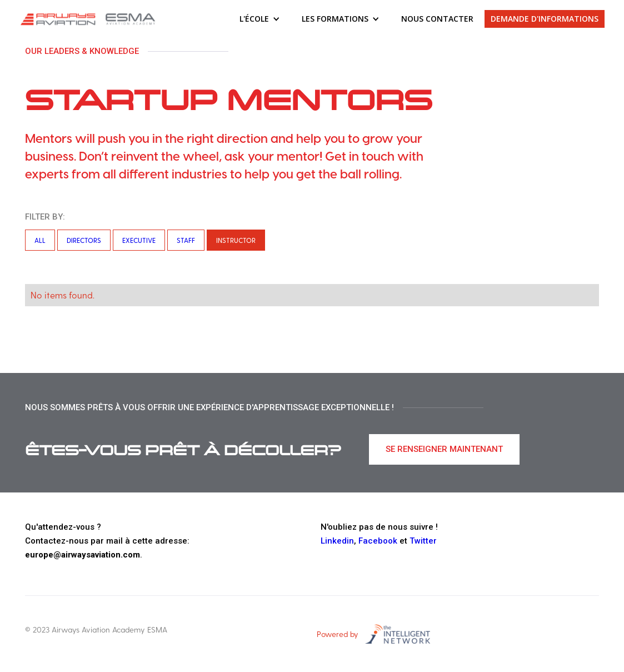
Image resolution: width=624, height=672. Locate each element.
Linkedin (337, 541)
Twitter (423, 541)
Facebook (378, 541)
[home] (89, 19)
